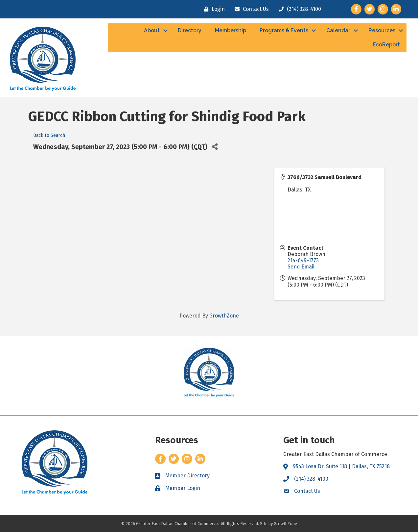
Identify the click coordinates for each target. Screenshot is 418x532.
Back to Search (49, 135)
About (152, 30)
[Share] (215, 147)
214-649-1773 (303, 260)
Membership (231, 30)
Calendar (338, 30)
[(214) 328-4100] (298, 9)
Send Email (301, 267)
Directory (190, 30)
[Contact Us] (250, 9)
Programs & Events (284, 30)
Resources (382, 30)
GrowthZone (224, 316)
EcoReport (386, 45)
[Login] (213, 9)
